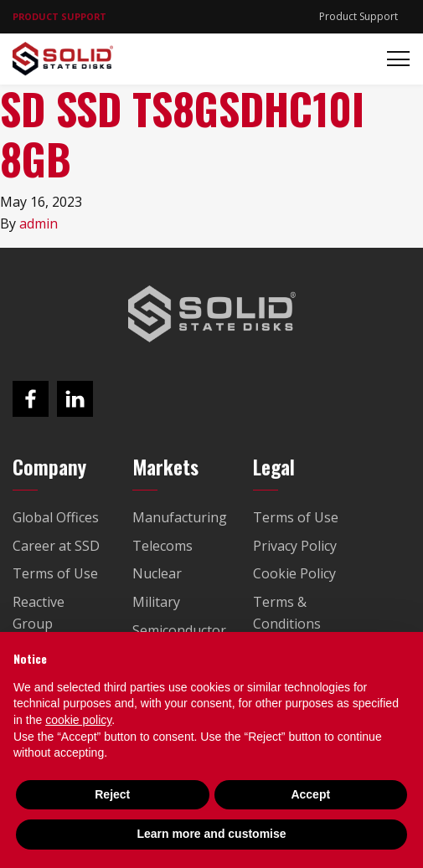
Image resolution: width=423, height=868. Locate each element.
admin (39, 223)
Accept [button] (310, 794)
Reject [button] (112, 794)
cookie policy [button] (78, 720)
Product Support (359, 16)
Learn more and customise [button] (211, 834)
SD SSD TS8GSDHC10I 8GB (182, 134)
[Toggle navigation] (393, 59)
